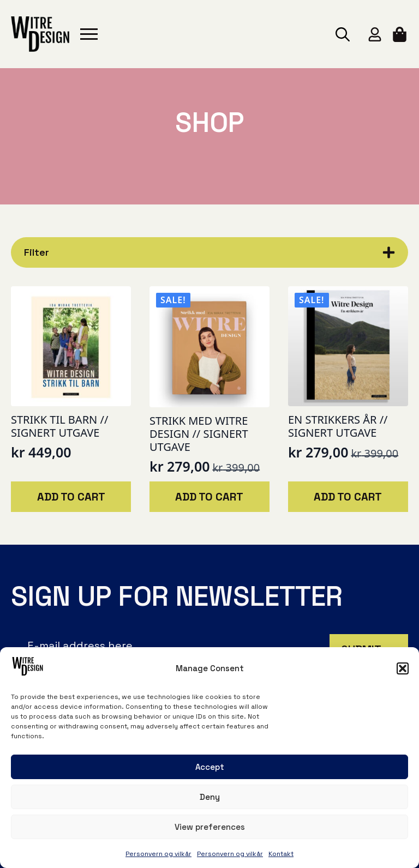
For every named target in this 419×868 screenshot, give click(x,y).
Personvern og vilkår (158, 854)
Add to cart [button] (71, 497)
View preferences (210, 827)
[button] (403, 668)
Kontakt (281, 854)
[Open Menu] (89, 34)
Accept (210, 767)
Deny (210, 797)
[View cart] (400, 34)
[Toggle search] (343, 34)
